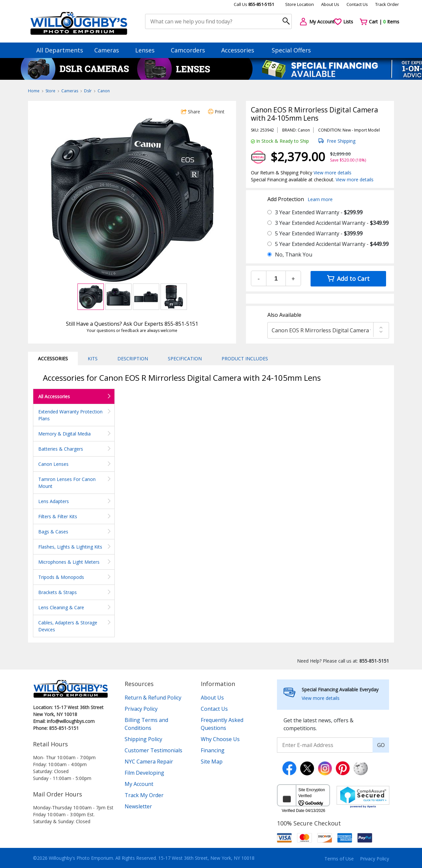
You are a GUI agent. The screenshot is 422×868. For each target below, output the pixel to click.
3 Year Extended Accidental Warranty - (332, 223)
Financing (213, 750)
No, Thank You (294, 254)
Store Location (300, 4)
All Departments (60, 50)
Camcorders (191, 50)
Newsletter (138, 806)
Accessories (241, 50)
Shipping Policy (143, 739)
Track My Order (144, 795)
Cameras (110, 50)
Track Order (387, 4)
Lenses (148, 50)
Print (216, 112)
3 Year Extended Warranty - (319, 212)
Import (361, 130)
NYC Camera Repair (149, 762)
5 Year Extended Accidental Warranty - (332, 244)
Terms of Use (339, 859)
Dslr (88, 91)
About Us (330, 4)
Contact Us (357, 4)
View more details (332, 173)
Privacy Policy (141, 709)
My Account (139, 784)
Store (50, 91)
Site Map (212, 762)
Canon (104, 91)
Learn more (320, 199)
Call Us (254, 4)
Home (34, 91)
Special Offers (291, 50)
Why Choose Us (220, 739)
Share (191, 112)
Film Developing (144, 773)
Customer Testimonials (153, 750)
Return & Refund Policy (153, 698)
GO (381, 745)
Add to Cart (348, 279)
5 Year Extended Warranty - (319, 233)
